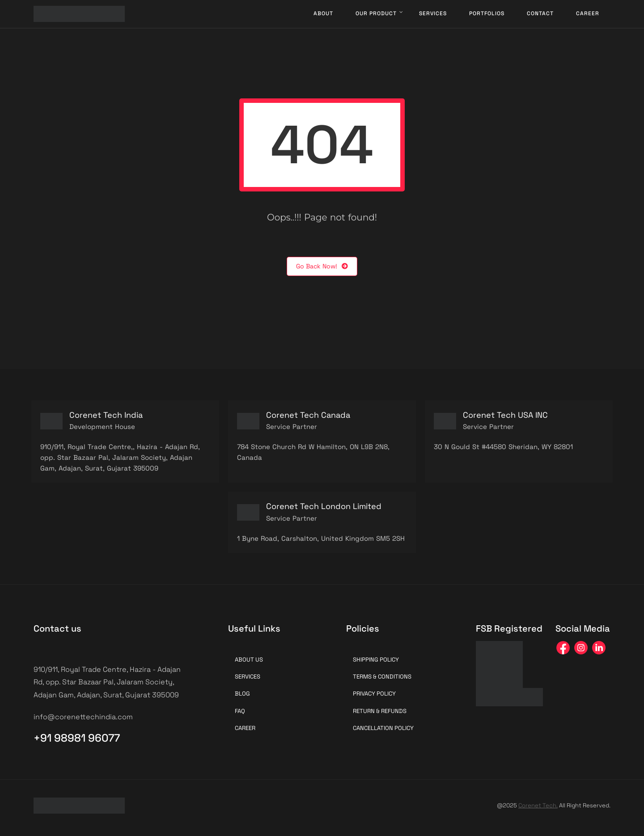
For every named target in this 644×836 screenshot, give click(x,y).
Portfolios (487, 13)
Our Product (376, 13)
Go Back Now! (322, 266)
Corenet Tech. (538, 805)
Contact (540, 13)
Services (433, 13)
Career (588, 13)
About (323, 13)
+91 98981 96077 (77, 738)
